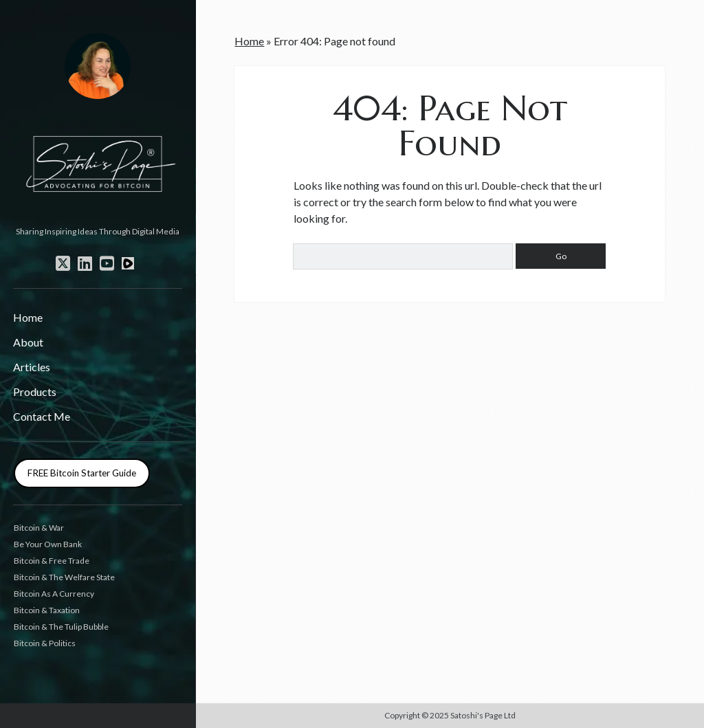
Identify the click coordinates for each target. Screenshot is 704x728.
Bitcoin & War (39, 528)
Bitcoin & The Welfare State (64, 577)
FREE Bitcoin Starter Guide (82, 473)
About (28, 342)
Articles (32, 367)
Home (28, 317)
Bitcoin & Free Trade (52, 561)
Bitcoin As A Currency (54, 594)
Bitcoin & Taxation (47, 610)
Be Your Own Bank (48, 544)
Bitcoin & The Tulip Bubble (61, 627)
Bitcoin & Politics (45, 643)
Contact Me (42, 416)
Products (35, 391)
